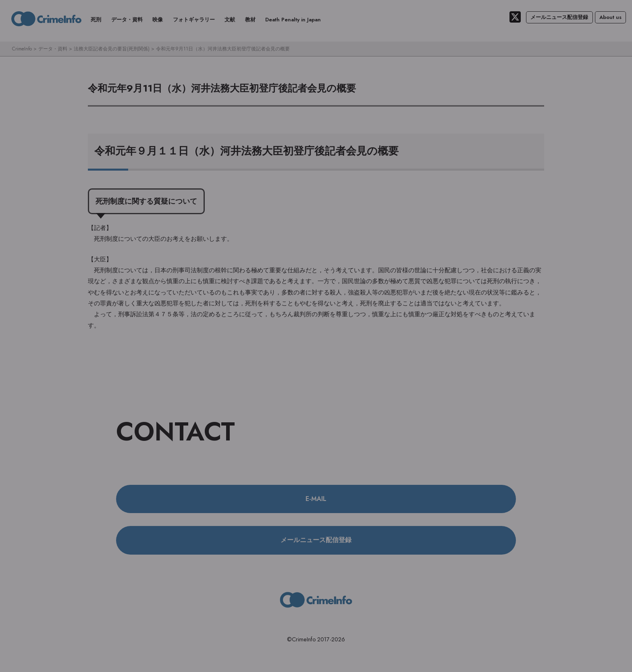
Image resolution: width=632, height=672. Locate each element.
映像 (158, 20)
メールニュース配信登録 (559, 17)
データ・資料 (127, 20)
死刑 (96, 20)
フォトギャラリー (194, 20)
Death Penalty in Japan (293, 20)
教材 (250, 20)
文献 (230, 20)
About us (610, 17)
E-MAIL (316, 499)
